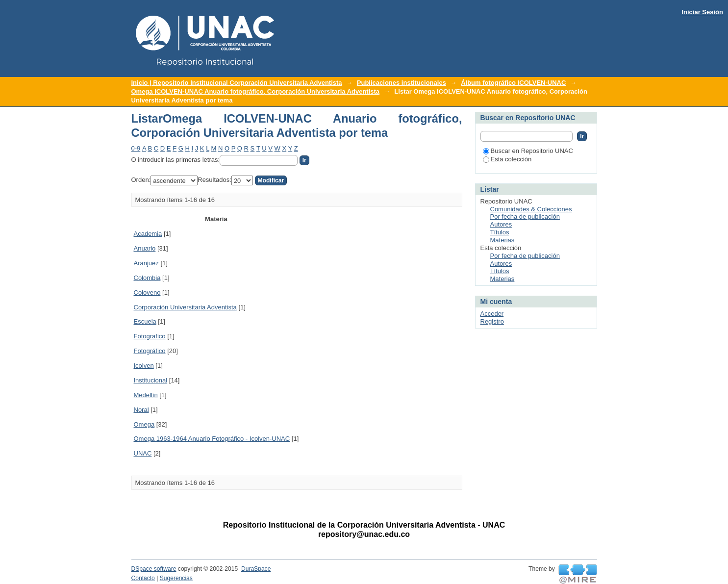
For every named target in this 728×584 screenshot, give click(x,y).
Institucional (151, 380)
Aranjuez (146, 263)
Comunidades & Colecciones (531, 209)
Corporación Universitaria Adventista (185, 307)
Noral (141, 410)
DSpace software (154, 569)
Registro (492, 321)
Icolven (144, 366)
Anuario (145, 248)
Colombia (147, 278)
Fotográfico (150, 351)
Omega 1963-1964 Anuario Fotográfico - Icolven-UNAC (212, 439)
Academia (148, 234)
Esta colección (507, 159)
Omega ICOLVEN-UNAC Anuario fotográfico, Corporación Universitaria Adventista (256, 91)
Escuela (145, 321)
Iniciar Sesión (702, 12)
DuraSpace (256, 569)
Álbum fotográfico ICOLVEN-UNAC (513, 83)
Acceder (492, 314)
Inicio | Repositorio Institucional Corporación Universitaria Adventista (237, 83)
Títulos (500, 232)
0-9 (136, 148)
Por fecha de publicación (525, 216)
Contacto (143, 578)
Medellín (146, 395)
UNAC (143, 453)
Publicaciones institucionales (402, 83)
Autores (501, 224)
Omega (144, 424)
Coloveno (147, 292)
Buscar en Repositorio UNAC (528, 151)
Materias (502, 240)
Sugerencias (176, 578)
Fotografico (150, 336)
